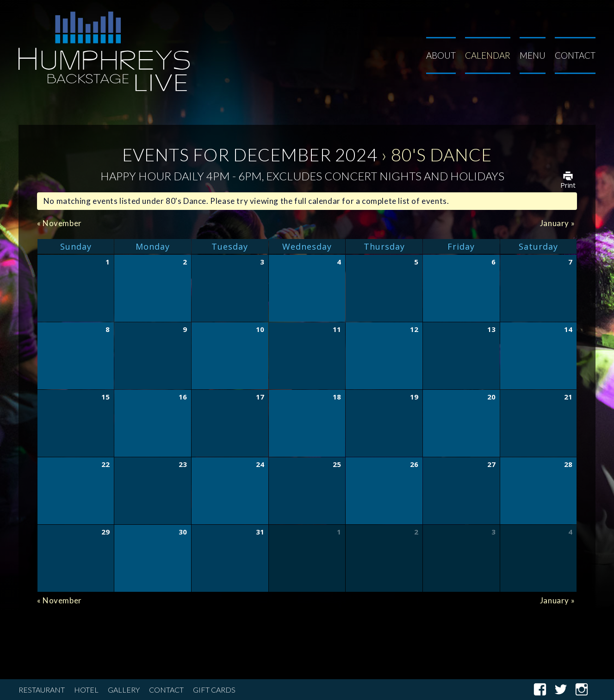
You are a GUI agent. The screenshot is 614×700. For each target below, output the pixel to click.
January (557, 223)
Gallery (124, 690)
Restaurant (42, 690)
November (59, 223)
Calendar (488, 55)
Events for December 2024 (250, 154)
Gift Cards (214, 690)
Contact (575, 55)
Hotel (86, 690)
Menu (533, 55)
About (441, 55)
